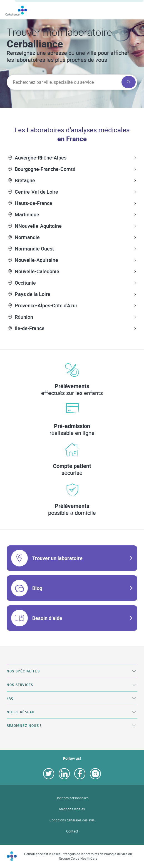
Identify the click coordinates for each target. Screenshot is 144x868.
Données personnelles (72, 798)
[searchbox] (64, 82)
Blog (37, 588)
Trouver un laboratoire (57, 558)
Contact (72, 831)
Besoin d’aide (47, 618)
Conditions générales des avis (72, 820)
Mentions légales (72, 809)
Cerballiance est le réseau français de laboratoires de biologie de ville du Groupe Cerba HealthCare (78, 856)
